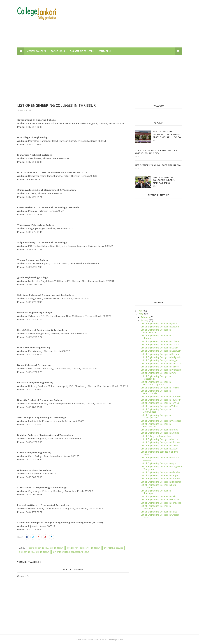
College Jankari (115, 639)
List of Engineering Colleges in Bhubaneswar (156, 425)
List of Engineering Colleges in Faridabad (161, 503)
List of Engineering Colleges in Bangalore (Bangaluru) (161, 468)
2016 (141, 314)
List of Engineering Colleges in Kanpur (160, 475)
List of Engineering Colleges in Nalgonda (161, 357)
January (145, 320)
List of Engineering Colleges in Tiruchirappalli (156, 392)
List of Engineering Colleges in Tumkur (160, 403)
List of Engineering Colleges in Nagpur (160, 360)
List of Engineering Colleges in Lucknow (160, 478)
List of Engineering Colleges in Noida (159, 512)
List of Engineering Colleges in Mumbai (160, 433)
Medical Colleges (36, 51)
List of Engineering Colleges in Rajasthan (161, 482)
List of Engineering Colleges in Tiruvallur (161, 400)
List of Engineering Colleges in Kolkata (160, 344)
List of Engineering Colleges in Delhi (159, 496)
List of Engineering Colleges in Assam (159, 449)
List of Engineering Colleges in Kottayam (161, 351)
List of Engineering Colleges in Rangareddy (156, 377)
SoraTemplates (96, 639)
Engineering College (113, 548)
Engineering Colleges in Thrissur (34, 552)
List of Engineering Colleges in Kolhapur (160, 341)
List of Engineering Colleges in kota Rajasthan (158, 486)
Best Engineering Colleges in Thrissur (46, 548)
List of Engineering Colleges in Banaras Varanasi (160, 459)
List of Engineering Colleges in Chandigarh (156, 492)
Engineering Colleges (82, 51)
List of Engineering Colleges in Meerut (160, 439)
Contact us (105, 51)
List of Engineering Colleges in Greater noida (160, 516)
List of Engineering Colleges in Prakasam (161, 370)
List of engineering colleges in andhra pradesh (159, 453)
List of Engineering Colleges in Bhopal (160, 430)
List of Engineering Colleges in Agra (158, 463)
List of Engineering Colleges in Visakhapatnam (156, 416)
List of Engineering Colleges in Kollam (159, 348)
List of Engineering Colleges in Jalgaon (160, 327)
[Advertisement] (125, 26)
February (146, 317)
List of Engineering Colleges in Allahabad (161, 472)
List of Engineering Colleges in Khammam (156, 337)
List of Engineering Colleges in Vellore (159, 406)
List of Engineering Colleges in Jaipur (159, 323)
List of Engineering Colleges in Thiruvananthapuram (156, 383)
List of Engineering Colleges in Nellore (160, 367)
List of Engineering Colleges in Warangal (161, 421)
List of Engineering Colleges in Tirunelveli (161, 396)
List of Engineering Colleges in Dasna (159, 445)
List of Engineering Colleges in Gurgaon (160, 499)
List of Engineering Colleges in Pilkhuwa (158, 165)
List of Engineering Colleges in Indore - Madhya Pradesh (164, 180)
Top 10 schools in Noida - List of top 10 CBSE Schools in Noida (157, 152)
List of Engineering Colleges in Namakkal (161, 363)
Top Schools (58, 51)
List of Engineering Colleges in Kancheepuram (156, 331)
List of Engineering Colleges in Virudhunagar (156, 411)
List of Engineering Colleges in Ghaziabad (156, 507)
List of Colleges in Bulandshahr (156, 436)
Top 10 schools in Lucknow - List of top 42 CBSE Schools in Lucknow (167, 134)
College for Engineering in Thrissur (84, 548)
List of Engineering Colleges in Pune (159, 373)
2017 (141, 311)
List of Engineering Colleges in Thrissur (71, 552)
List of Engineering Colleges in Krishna (160, 354)
